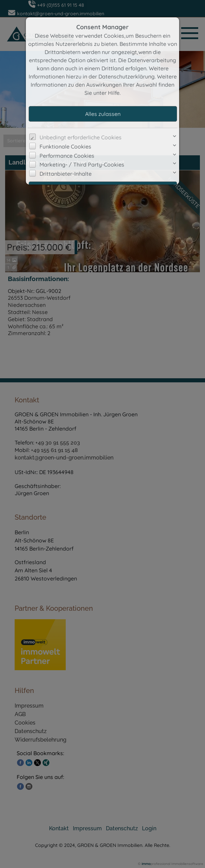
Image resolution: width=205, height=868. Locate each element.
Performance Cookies (67, 156)
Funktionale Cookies (65, 146)
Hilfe (114, 93)
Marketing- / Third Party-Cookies (82, 164)
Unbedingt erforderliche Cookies (81, 137)
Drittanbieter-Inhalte (66, 174)
